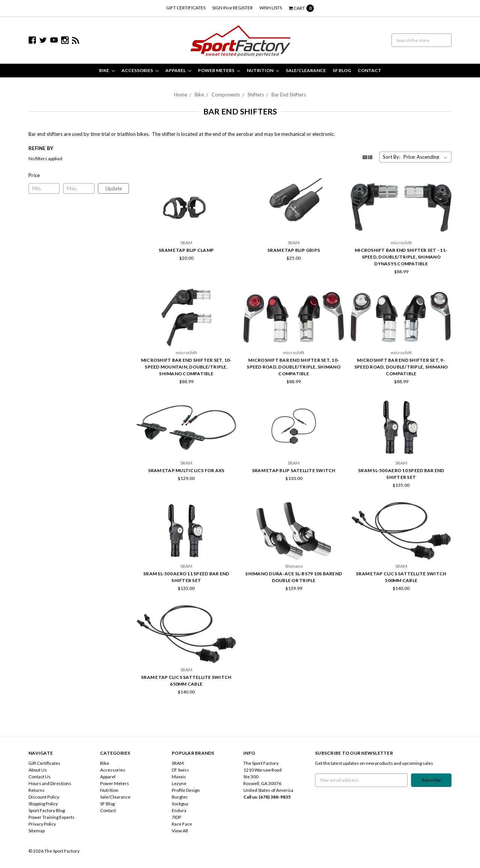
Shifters (256, 95)
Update (114, 188)
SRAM (178, 763)
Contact (370, 70)
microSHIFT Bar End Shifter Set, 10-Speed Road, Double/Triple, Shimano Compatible (294, 367)
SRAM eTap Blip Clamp (186, 250)
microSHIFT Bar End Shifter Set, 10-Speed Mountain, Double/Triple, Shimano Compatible (186, 367)
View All (180, 831)
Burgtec (180, 797)
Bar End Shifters (289, 95)
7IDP (176, 817)
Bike (107, 70)
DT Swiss (180, 770)
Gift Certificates (186, 8)
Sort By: (391, 157)
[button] (79, 175)
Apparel (178, 70)
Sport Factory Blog (47, 810)
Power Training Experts (52, 817)
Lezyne (179, 783)
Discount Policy (44, 797)
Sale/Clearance (306, 70)
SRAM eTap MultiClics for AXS (186, 470)
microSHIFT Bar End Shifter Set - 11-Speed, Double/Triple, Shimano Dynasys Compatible (401, 257)
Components (226, 95)
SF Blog (342, 70)
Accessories (140, 70)
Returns (37, 790)
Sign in (220, 8)
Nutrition (263, 70)
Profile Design (186, 790)
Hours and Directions (50, 783)
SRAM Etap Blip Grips (294, 250)
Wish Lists (271, 8)
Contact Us (40, 777)
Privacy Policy (42, 824)
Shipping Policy (43, 804)
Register (243, 8)
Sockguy (180, 804)
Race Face (182, 824)
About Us (38, 770)
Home (181, 95)
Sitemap (37, 831)
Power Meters (219, 70)
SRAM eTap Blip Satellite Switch (294, 470)
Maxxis (179, 777)
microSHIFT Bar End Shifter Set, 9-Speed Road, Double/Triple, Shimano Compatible (401, 367)
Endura (179, 810)
